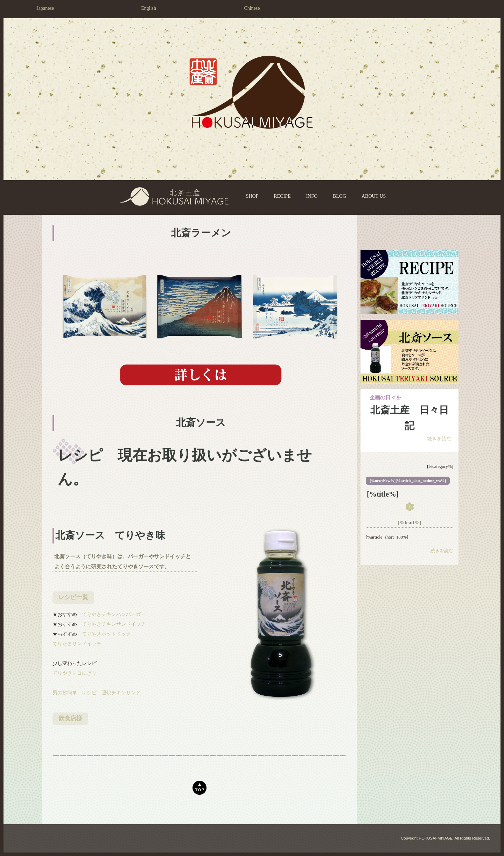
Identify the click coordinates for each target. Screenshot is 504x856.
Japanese (45, 8)
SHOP (252, 196)
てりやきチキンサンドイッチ (114, 624)
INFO (312, 196)
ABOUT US (374, 196)
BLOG (339, 196)
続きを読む (439, 439)
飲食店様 (70, 718)
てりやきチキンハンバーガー (114, 614)
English (149, 8)
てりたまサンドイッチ (77, 644)
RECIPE (282, 196)
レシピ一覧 (73, 597)
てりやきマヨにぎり (75, 673)
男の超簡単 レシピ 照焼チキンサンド (97, 693)
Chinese (252, 8)
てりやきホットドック (106, 634)
